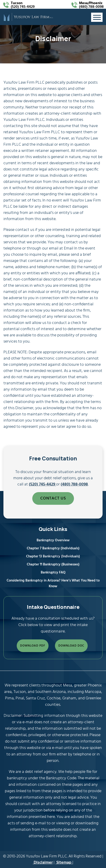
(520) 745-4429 (23, 5)
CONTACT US (53, 498)
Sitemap (64, 863)
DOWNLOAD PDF (33, 646)
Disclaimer (43, 863)
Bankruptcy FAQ (53, 573)
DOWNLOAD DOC (71, 646)
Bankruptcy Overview (53, 540)
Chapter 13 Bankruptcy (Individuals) (53, 556)
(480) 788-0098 (91, 5)
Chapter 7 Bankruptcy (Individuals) (53, 548)
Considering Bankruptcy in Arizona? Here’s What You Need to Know (53, 583)
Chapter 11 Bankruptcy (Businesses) (53, 564)
